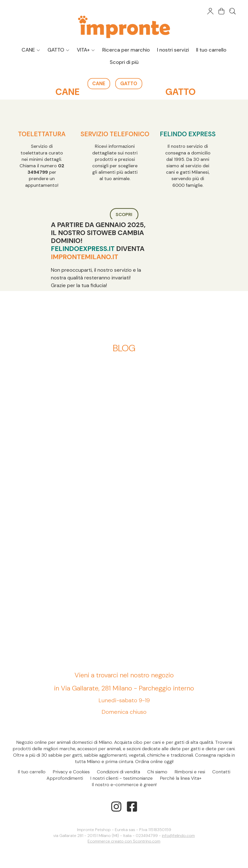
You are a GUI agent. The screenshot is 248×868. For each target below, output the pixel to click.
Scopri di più (124, 62)
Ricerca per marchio (126, 50)
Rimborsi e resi (190, 772)
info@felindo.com (178, 836)
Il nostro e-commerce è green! (124, 785)
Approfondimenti (65, 778)
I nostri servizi (173, 50)
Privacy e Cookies (71, 772)
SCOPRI (124, 214)
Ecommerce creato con (124, 841)
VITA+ (86, 50)
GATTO (59, 50)
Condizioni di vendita (118, 772)
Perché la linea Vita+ (181, 778)
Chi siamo (157, 772)
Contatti (221, 772)
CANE (31, 50)
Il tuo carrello (211, 50)
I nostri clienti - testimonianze (121, 778)
